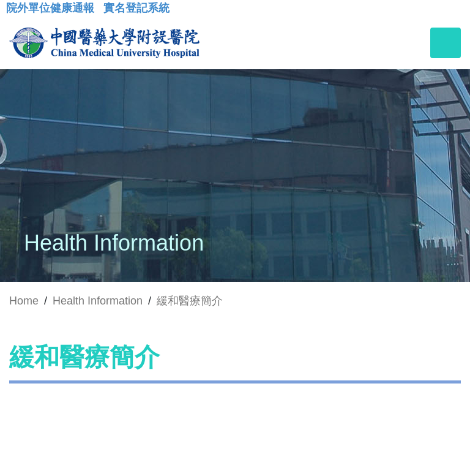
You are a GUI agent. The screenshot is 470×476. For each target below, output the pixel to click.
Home (24, 301)
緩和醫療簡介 (190, 301)
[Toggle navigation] (446, 43)
